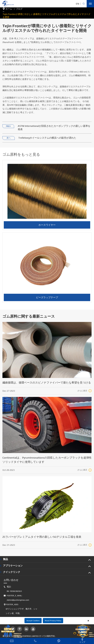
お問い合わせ (11, 580)
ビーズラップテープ (47, 298)
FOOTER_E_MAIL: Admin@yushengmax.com (16, 598)
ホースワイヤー (47, 226)
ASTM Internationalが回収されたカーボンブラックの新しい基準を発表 (54, 128)
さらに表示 (84, 391)
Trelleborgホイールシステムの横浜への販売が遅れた (47, 138)
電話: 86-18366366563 (13, 589)
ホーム (9, 9)
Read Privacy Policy (53, 621)
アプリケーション (13, 566)
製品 (6, 559)
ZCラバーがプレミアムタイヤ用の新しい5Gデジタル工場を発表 (42, 537)
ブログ (19, 9)
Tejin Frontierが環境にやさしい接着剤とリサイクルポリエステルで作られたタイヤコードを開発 (46, 16)
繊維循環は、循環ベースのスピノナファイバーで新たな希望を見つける (47, 383)
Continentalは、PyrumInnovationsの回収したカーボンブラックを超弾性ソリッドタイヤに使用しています (47, 460)
